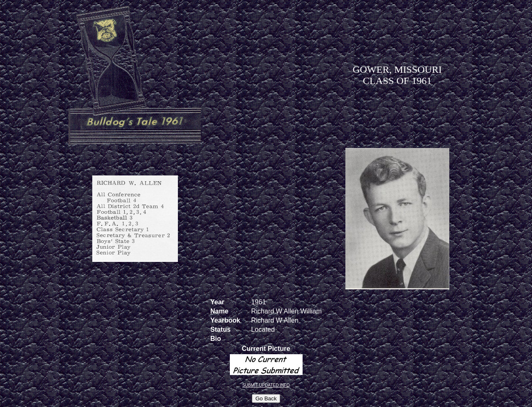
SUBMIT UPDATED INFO (266, 385)
